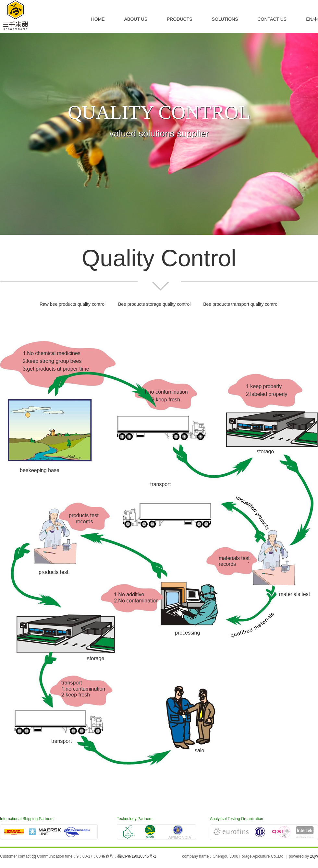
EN (309, 19)
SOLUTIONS (225, 19)
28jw (314, 856)
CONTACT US (272, 19)
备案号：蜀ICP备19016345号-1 (129, 856)
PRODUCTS (180, 19)
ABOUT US (136, 19)
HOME (98, 19)
